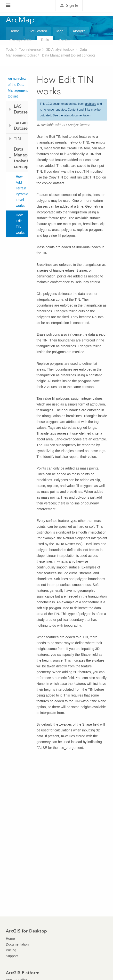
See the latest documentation (71, 115)
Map (60, 31)
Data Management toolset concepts (69, 55)
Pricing (11, 950)
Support (12, 956)
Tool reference (30, 49)
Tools (45, 40)
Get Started (38, 31)
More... (64, 40)
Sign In (72, 5)
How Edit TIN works (20, 224)
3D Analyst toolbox (60, 49)
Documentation (17, 944)
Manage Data (20, 40)
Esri (97, 6)
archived (91, 104)
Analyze (79, 31)
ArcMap (20, 20)
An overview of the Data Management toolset (18, 88)
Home (14, 31)
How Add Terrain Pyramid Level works (22, 191)
